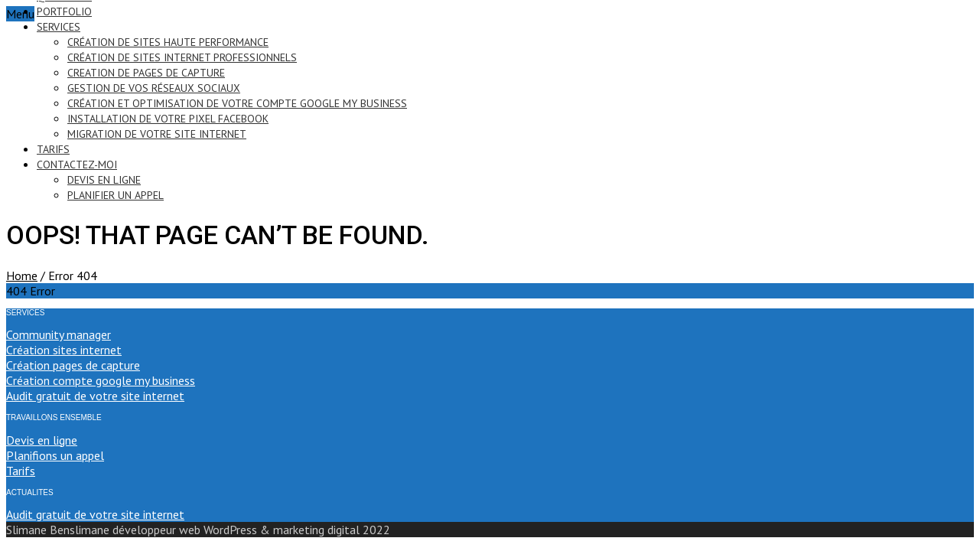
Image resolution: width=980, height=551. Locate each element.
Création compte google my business (101, 380)
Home (22, 275)
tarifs (53, 149)
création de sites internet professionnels (182, 57)
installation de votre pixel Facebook (168, 119)
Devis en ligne (42, 440)
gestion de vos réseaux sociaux (154, 88)
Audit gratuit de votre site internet (95, 396)
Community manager (59, 334)
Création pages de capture (73, 365)
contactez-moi (77, 165)
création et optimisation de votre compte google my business (237, 103)
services (59, 27)
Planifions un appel (55, 455)
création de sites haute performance (168, 42)
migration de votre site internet (157, 134)
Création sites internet (64, 350)
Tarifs (21, 471)
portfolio (64, 11)
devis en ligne (104, 180)
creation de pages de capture (146, 73)
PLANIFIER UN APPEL (116, 195)
